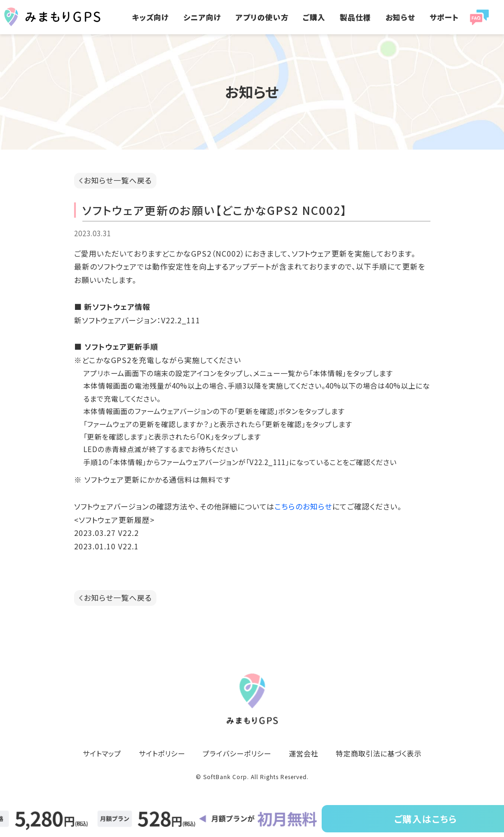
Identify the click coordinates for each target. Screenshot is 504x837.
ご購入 (314, 17)
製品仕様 (355, 17)
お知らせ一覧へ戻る (118, 180)
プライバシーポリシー (237, 753)
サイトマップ (102, 753)
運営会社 (304, 753)
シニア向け (202, 17)
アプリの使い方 (262, 17)
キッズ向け (150, 17)
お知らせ (400, 17)
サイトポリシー (162, 753)
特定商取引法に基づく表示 (379, 753)
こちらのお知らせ (303, 506)
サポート (444, 17)
